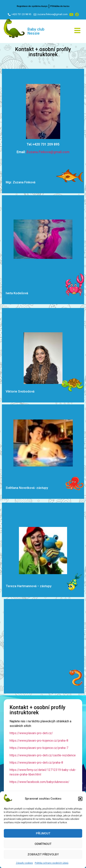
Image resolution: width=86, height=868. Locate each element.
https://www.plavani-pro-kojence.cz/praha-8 (39, 741)
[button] (80, 799)
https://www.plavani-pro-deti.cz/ (31, 733)
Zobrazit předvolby (43, 854)
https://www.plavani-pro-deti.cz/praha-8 (36, 763)
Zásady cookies (24, 863)
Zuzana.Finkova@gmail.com (48, 152)
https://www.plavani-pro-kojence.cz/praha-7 (39, 748)
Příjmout (43, 833)
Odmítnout (43, 844)
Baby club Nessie (36, 31)
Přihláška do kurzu (60, 6)
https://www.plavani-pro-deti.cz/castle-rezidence (43, 755)
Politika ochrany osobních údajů (52, 863)
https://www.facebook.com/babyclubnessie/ (39, 782)
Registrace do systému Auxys (32, 6)
